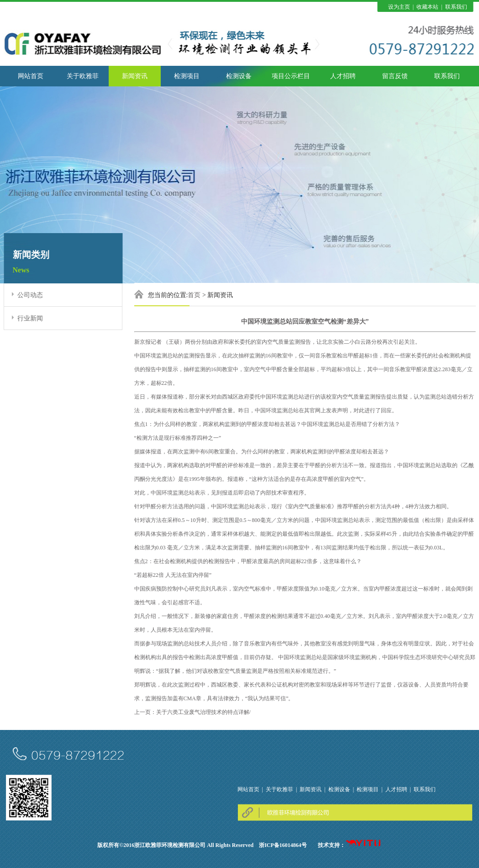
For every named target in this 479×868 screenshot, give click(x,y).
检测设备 (239, 76)
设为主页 (399, 7)
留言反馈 (395, 76)
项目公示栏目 (291, 76)
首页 (194, 295)
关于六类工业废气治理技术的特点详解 (203, 712)
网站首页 (31, 76)
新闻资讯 (135, 76)
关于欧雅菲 (83, 76)
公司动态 (30, 295)
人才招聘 (343, 76)
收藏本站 (427, 7)
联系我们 (456, 7)
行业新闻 (30, 318)
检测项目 (187, 76)
